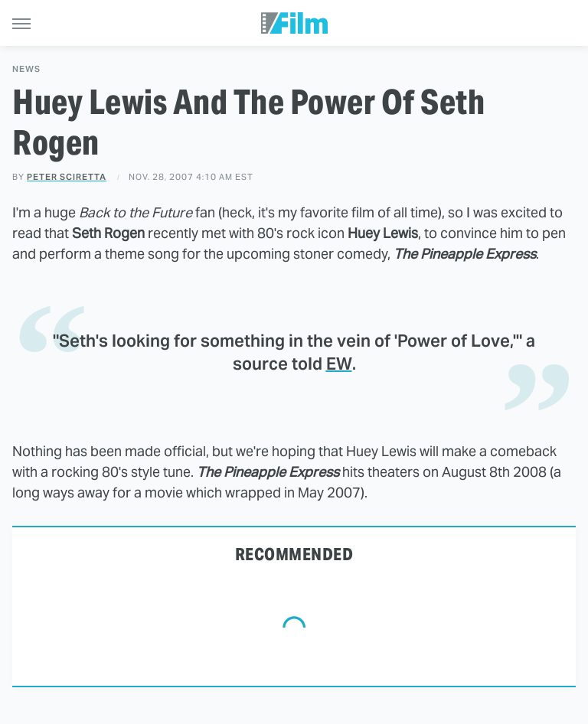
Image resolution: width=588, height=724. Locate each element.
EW (339, 364)
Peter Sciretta (67, 177)
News (26, 69)
